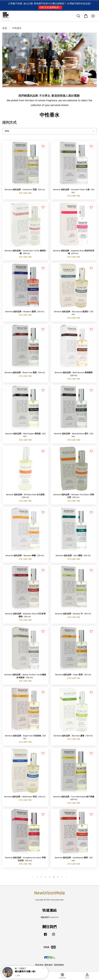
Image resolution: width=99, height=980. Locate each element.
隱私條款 (49, 965)
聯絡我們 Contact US (50, 917)
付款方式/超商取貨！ (50, 7)
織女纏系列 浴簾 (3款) (25, 972)
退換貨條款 (59, 965)
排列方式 (9, 123)
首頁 (5, 28)
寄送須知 (39, 965)
